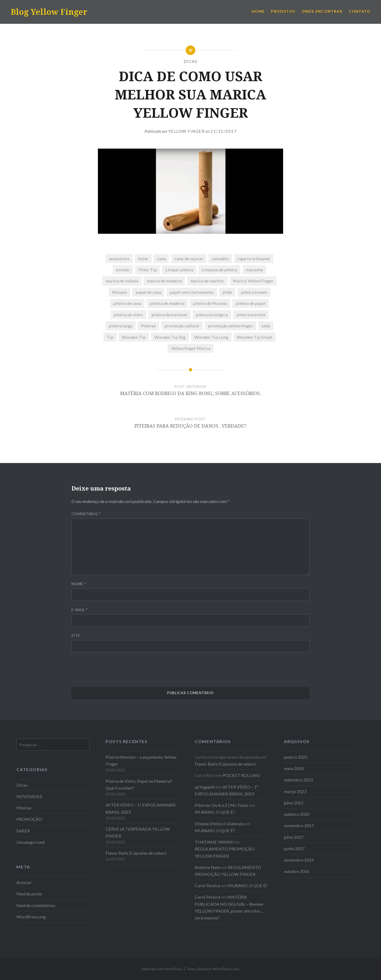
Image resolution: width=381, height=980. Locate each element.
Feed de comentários (36, 905)
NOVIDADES (29, 796)
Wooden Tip (134, 337)
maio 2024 (294, 768)
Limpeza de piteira (219, 270)
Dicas (191, 61)
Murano (119, 292)
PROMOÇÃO (29, 819)
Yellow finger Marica (191, 348)
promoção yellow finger (230, 326)
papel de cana (148, 292)
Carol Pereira (207, 885)
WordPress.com (226, 969)
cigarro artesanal (254, 258)
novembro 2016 (299, 860)
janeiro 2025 (296, 757)
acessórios (119, 258)
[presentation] (112, 671)
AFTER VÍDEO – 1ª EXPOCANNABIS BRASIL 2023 (141, 808)
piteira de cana (127, 303)
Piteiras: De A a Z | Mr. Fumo (221, 805)
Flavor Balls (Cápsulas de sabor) (136, 853)
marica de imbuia (122, 281)
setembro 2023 (298, 780)
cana (161, 258)
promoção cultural (182, 326)
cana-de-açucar (189, 258)
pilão (227, 292)
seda (266, 326)
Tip (110, 337)
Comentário (86, 514)
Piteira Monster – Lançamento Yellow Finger (141, 760)
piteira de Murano (210, 303)
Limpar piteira (179, 270)
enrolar (123, 270)
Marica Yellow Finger (253, 281)
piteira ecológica (212, 315)
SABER (23, 831)
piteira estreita (251, 315)
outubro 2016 (297, 871)
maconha (254, 270)
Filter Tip (148, 270)
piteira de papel (251, 303)
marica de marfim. (207, 281)
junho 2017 (294, 848)
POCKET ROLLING (241, 775)
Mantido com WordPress (163, 969)
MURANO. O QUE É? (215, 812)
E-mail (80, 610)
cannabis (220, 258)
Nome (79, 584)
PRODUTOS (283, 11)
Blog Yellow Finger (49, 12)
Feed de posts (29, 894)
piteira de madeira (167, 303)
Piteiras (148, 326)
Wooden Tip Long (211, 337)
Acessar (24, 882)
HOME (258, 11)
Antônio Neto (208, 867)
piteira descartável (169, 315)
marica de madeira (164, 281)
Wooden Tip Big (170, 337)
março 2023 (295, 791)
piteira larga (121, 326)
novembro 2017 (299, 825)
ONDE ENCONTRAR (322, 11)
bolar (143, 258)
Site (76, 635)
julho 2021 (294, 803)
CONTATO (360, 11)
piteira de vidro (128, 315)
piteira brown (254, 292)
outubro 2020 (297, 814)
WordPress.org (31, 917)
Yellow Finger (187, 131)
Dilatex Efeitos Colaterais (219, 824)
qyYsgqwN (205, 787)
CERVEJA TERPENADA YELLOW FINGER (138, 832)
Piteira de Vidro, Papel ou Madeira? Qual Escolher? (139, 784)
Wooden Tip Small (255, 337)
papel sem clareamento (192, 292)
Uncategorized (30, 842)
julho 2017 (294, 837)
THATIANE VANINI (214, 842)
